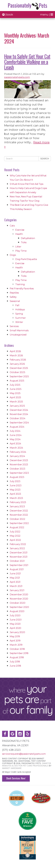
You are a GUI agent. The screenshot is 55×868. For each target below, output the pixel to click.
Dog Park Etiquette (26, 259)
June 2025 (16, 389)
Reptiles (14, 293)
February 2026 (18, 360)
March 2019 (16, 645)
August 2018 (17, 657)
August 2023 (17, 477)
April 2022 (15, 540)
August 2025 (17, 381)
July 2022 (15, 532)
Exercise (20, 230)
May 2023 (15, 490)
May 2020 (15, 624)
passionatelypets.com (17, 77)
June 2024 (16, 435)
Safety (13, 297)
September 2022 (19, 523)
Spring (19, 314)
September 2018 (19, 653)
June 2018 (15, 666)
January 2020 (17, 632)
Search (45, 159)
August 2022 (17, 527)
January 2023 (17, 506)
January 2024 (17, 456)
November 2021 (19, 557)
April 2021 (15, 582)
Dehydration (28, 238)
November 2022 (19, 515)
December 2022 (19, 511)
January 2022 (17, 548)
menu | (47, 14)
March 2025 (16, 402)
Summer (21, 318)
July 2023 (15, 481)
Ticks (24, 242)
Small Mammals (19, 330)
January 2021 (17, 590)
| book (8, 14)
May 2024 (15, 439)
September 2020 (19, 607)
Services (14, 326)
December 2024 (19, 410)
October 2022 (17, 519)
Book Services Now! (16, 778)
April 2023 (15, 494)
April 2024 (15, 444)
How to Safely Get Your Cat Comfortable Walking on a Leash (27, 62)
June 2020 (16, 620)
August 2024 (17, 427)
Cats (12, 226)
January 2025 (17, 406)
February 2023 (18, 502)
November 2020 (19, 599)
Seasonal (15, 301)
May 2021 (15, 578)
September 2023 (19, 473)
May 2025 (15, 393)
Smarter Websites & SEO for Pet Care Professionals (27, 764)
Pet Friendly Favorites (22, 288)
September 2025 (19, 376)
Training (20, 284)
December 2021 (19, 553)
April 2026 (15, 351)
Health (19, 234)
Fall (17, 305)
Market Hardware (12, 768)
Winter (19, 322)
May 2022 (15, 536)
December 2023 (19, 460)
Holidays (20, 309)
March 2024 (16, 448)
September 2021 (19, 565)
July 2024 (15, 431)
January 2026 (17, 364)
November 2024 (19, 414)
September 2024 (19, 423)
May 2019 (15, 636)
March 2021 (16, 586)
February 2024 (18, 452)
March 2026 (16, 355)
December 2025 (19, 368)
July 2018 (15, 662)
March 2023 (16, 498)
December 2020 (19, 594)
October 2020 (17, 603)
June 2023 (16, 485)
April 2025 (15, 397)
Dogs (13, 255)
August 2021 (17, 569)
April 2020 (15, 628)
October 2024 (17, 418)
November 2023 (19, 464)
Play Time (21, 251)
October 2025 (17, 372)
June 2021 (15, 573)
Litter (18, 247)
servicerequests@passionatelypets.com (24, 754)
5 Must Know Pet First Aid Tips (27, 184)
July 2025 (15, 385)
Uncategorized (18, 335)
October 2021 (17, 561)
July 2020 (15, 615)
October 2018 (17, 649)
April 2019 (15, 641)
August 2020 (17, 611)
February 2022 (18, 544)
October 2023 (17, 469)
